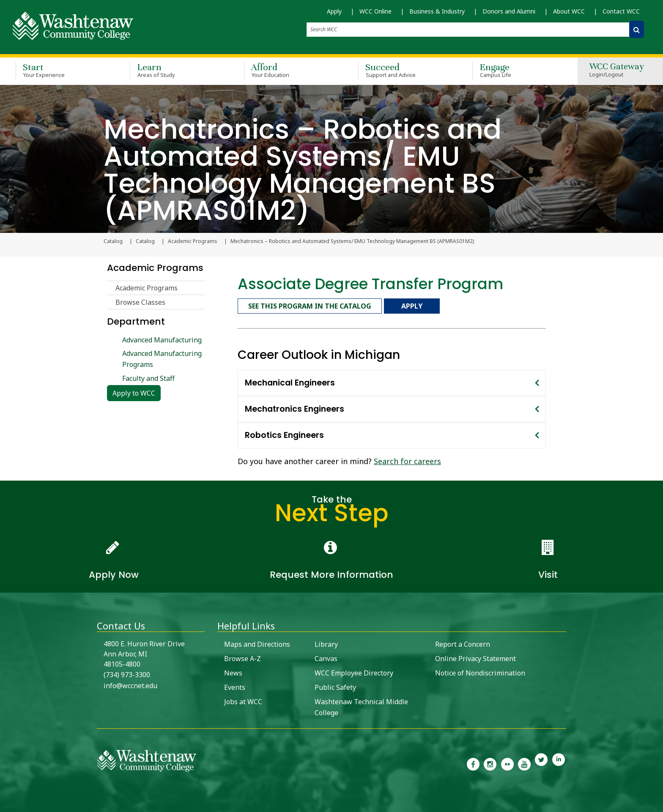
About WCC (569, 11)
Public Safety (335, 686)
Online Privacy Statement (475, 657)
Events (235, 686)
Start (60, 69)
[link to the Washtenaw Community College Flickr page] (507, 762)
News (233, 672)
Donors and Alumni (509, 11)
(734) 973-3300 (127, 673)
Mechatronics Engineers (295, 408)
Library (326, 643)
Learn (175, 69)
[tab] (392, 382)
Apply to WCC (134, 394)
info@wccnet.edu (130, 684)
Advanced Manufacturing (162, 340)
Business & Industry (437, 11)
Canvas (326, 657)
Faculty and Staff (148, 379)
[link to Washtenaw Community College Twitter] (541, 762)
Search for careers (407, 460)
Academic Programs (193, 242)
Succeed (403, 69)
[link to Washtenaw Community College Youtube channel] (524, 762)
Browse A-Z (242, 657)
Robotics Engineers (284, 434)
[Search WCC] (637, 29)
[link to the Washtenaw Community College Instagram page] (490, 762)
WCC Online (375, 11)
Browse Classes (140, 303)
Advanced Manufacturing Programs (162, 359)
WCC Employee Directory (354, 672)
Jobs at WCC (243, 700)
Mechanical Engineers (290, 381)
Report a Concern (463, 643)
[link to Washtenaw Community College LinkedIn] (559, 762)
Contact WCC (621, 11)
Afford (289, 69)
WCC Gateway (617, 70)
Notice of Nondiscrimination (480, 672)
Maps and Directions (257, 643)
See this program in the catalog (310, 306)
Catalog (145, 242)
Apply (334, 11)
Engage (517, 69)
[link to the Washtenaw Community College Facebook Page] (473, 762)
